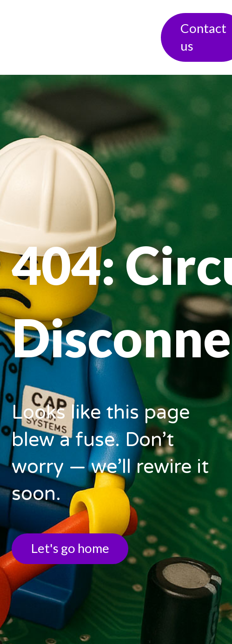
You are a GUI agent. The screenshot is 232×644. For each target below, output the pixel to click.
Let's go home (70, 548)
